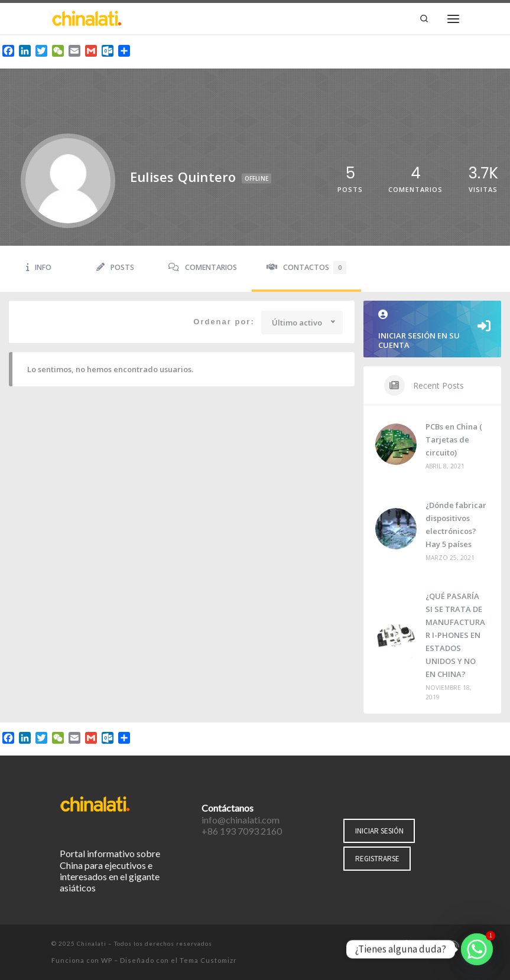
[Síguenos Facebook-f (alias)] (406, 945)
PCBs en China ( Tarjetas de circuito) (454, 439)
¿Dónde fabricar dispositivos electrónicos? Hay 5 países (456, 525)
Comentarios (203, 267)
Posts (115, 267)
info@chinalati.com (241, 820)
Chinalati (92, 943)
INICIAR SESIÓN (379, 831)
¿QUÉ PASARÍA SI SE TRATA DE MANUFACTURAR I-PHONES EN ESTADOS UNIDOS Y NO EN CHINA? (455, 635)
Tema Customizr (208, 960)
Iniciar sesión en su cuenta (432, 330)
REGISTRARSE (377, 859)
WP (107, 960)
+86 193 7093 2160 (242, 831)
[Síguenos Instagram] (439, 945)
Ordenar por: (224, 322)
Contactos (306, 268)
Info (39, 267)
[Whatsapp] (477, 949)
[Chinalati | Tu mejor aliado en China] (87, 17)
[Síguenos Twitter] (422, 945)
